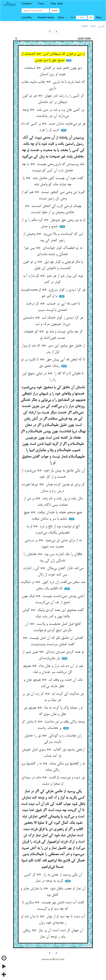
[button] (28, 4)
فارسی (101, 26)
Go (91, 17)
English (85, 26)
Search (55, 11)
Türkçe (93, 26)
